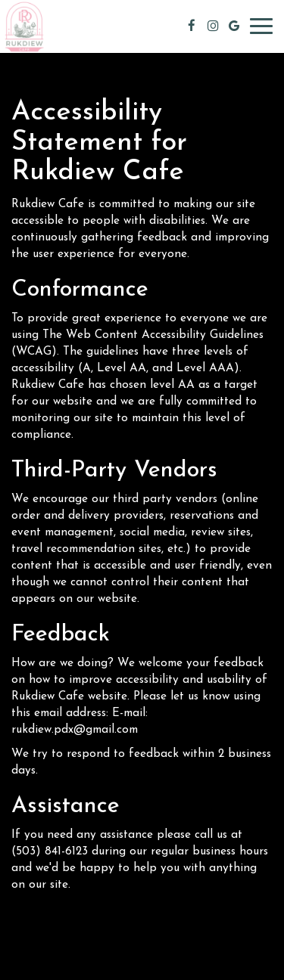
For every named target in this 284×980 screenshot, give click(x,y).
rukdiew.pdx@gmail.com (75, 730)
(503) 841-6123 (50, 851)
